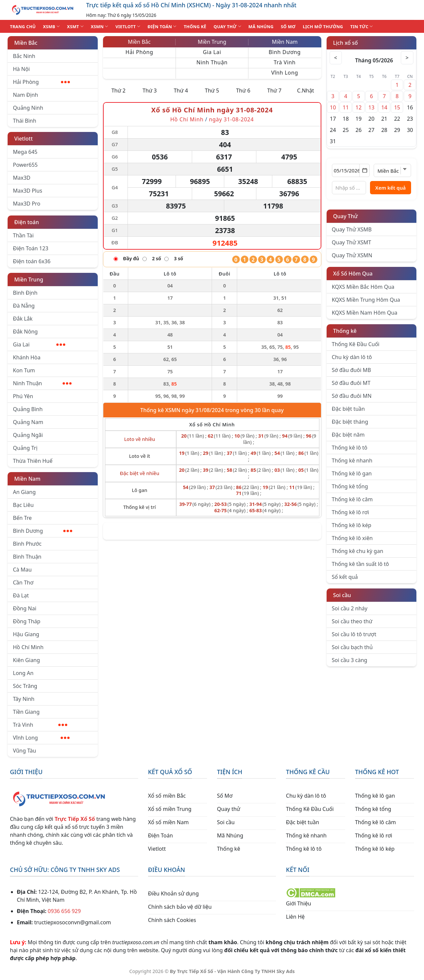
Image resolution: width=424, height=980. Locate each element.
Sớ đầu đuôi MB (351, 370)
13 (371, 107)
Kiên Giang (26, 660)
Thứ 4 (181, 91)
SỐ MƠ (288, 27)
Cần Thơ (23, 582)
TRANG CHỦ (23, 27)
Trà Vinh (40, 725)
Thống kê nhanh (352, 460)
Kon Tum (24, 370)
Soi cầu (342, 595)
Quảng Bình (28, 409)
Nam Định (26, 95)
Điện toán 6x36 (32, 261)
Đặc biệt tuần (348, 409)
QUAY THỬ (227, 26)
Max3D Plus (27, 191)
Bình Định (25, 293)
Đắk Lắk (23, 319)
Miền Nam (27, 479)
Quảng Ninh (28, 108)
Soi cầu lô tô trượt (354, 634)
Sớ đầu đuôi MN (352, 396)
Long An (23, 673)
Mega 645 (25, 152)
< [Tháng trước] (336, 58)
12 (358, 107)
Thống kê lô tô (350, 448)
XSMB (52, 26)
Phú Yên (23, 396)
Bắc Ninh (24, 56)
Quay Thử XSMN (352, 255)
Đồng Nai (25, 608)
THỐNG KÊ (195, 27)
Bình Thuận (27, 557)
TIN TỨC (362, 26)
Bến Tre (22, 518)
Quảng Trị (25, 448)
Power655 (25, 165)
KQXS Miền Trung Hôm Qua (366, 300)
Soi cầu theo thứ (352, 621)
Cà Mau (22, 570)
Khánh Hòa (27, 357)
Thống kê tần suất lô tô (361, 564)
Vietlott (24, 139)
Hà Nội (21, 69)
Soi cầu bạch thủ (352, 647)
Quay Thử (346, 216)
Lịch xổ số (346, 43)
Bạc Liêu (23, 505)
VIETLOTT (128, 26)
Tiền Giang (26, 712)
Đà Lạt (21, 595)
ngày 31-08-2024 (231, 119)
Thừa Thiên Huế (33, 461)
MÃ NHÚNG (261, 27)
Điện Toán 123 (31, 248)
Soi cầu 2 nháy (350, 608)
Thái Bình (25, 121)
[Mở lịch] (365, 170)
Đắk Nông (25, 332)
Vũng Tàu (25, 751)
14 (384, 107)
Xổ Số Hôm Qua (353, 274)
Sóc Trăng (25, 686)
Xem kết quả (391, 188)
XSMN (100, 26)
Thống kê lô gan (352, 473)
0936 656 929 (64, 911)
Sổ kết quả (345, 577)
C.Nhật (306, 91)
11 (346, 107)
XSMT (75, 26)
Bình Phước (27, 544)
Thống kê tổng (350, 486)
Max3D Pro (27, 204)
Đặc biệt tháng (350, 422)
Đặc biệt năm (348, 435)
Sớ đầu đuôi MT (351, 383)
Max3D (22, 178)
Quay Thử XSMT (352, 242)
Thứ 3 (150, 91)
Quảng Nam (28, 422)
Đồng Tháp (27, 621)
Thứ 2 (118, 91)
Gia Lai (39, 344)
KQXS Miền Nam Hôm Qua (365, 313)
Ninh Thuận (42, 383)
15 (397, 107)
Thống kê (345, 331)
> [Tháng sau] (407, 58)
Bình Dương (43, 531)
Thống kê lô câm (352, 499)
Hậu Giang (26, 634)
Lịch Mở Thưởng (323, 27)
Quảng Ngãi (28, 435)
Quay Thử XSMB (352, 229)
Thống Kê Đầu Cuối (356, 344)
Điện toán (26, 222)
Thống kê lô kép (352, 525)
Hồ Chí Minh (28, 647)
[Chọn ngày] (351, 170)
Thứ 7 (274, 91)
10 (333, 107)
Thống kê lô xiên (352, 538)
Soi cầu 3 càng (350, 660)
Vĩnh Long (41, 738)
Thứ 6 (243, 91)
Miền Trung (29, 279)
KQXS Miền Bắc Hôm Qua (363, 287)
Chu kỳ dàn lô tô (352, 357)
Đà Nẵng (24, 306)
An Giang (24, 492)
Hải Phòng (41, 82)
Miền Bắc (26, 43)
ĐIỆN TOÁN (162, 26)
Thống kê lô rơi (350, 512)
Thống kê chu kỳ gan (358, 551)
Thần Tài (23, 235)
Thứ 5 (212, 91)
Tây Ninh (24, 699)
